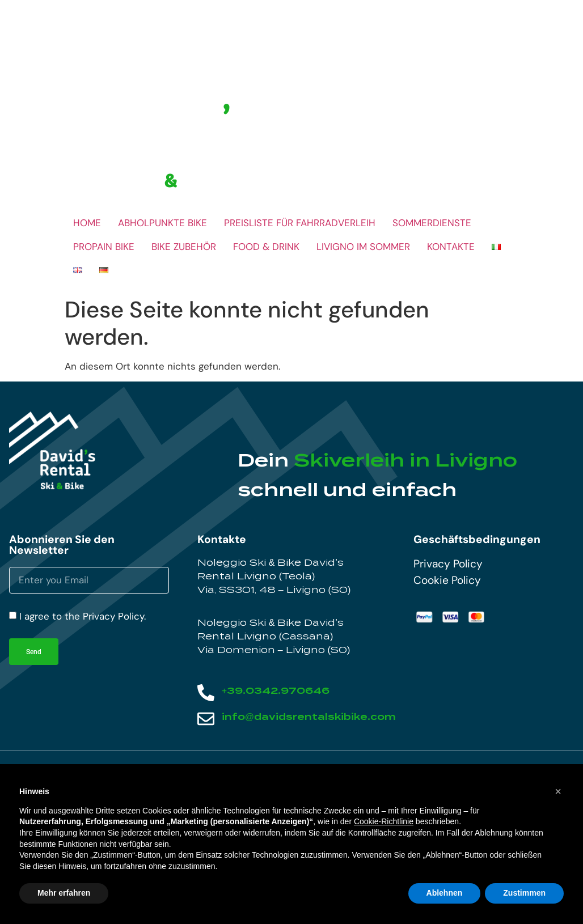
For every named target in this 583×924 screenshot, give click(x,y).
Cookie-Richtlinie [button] (384, 821)
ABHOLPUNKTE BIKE (162, 223)
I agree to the (83, 616)
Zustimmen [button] (524, 893)
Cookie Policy (447, 580)
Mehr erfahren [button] (64, 893)
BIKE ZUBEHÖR (184, 247)
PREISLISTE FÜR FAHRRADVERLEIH (300, 223)
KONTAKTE (451, 247)
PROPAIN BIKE (104, 247)
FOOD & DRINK (266, 247)
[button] (558, 791)
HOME (87, 223)
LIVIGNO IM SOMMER (363, 247)
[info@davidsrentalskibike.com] (206, 719)
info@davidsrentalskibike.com (309, 717)
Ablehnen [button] (445, 893)
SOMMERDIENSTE (432, 223)
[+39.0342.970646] (206, 693)
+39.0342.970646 (276, 691)
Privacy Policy (448, 564)
